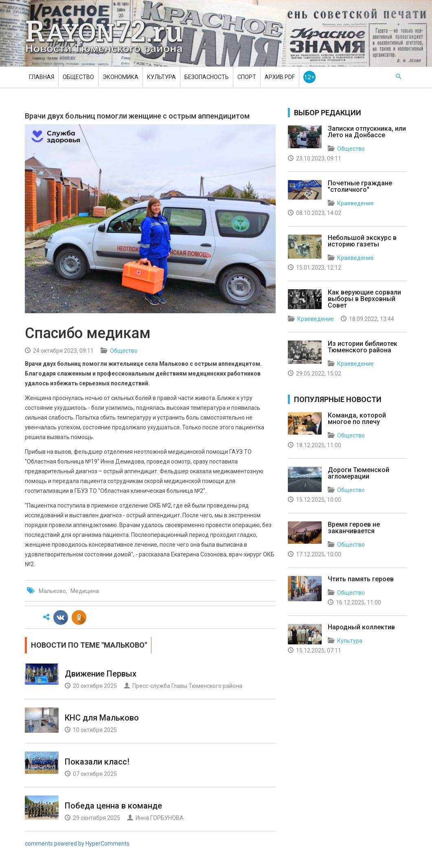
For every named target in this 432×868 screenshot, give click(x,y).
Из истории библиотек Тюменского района (363, 347)
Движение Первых (101, 674)
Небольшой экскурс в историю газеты (362, 241)
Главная (42, 77)
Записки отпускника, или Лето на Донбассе (367, 132)
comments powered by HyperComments (77, 844)
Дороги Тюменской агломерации (359, 473)
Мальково (52, 591)
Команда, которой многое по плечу (357, 419)
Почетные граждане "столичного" (360, 186)
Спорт (247, 77)
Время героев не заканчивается (354, 528)
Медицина (85, 591)
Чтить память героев (361, 579)
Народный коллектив (361, 627)
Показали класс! (97, 762)
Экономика (121, 77)
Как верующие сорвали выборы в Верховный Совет (364, 299)
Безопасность (207, 77)
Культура (161, 77)
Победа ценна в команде (113, 806)
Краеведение (355, 203)
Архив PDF (280, 77)
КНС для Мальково (102, 718)
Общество (78, 77)
